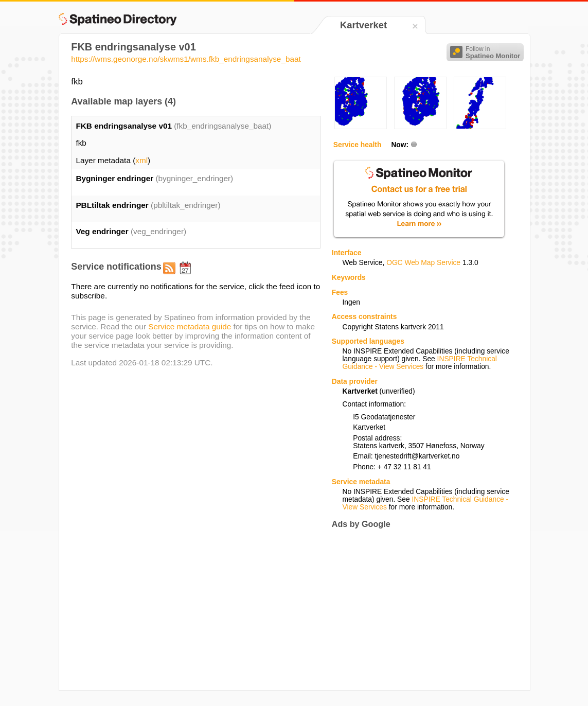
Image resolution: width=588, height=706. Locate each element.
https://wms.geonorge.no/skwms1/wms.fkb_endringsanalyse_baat (186, 59)
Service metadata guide (190, 326)
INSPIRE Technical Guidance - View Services (420, 363)
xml (141, 160)
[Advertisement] (418, 609)
